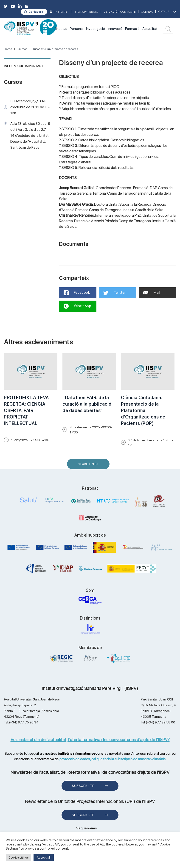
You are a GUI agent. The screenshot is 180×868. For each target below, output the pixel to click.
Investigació (96, 29)
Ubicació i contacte (120, 12)
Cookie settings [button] (18, 858)
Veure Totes (89, 466)
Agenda (147, 12)
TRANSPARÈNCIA (86, 12)
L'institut (60, 29)
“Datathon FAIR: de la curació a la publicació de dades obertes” (87, 404)
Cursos (23, 49)
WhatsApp (77, 306)
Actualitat (150, 29)
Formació (132, 29)
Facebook (77, 293)
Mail (152, 293)
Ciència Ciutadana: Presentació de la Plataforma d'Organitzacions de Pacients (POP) (143, 410)
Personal (77, 29)
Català (164, 12)
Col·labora (36, 12)
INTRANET (62, 12)
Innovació (115, 29)
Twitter (114, 293)
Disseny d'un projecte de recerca (56, 49)
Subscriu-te (83, 786)
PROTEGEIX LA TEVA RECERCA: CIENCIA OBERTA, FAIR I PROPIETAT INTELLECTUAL (26, 410)
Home (8, 49)
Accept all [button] (44, 857)
